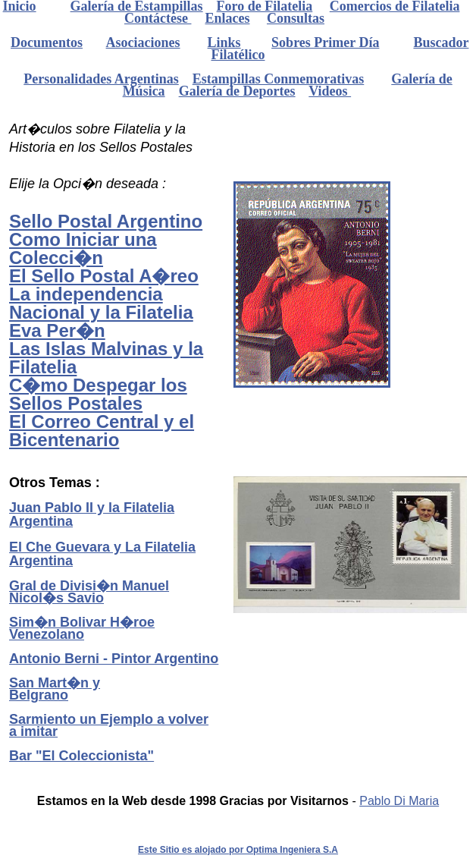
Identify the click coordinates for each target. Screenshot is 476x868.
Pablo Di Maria (399, 801)
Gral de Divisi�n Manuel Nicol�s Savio (89, 592)
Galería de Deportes (237, 91)
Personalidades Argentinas (101, 79)
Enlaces (227, 18)
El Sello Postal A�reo (104, 276)
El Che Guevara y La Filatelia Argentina (102, 554)
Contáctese (158, 18)
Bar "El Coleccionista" (81, 756)
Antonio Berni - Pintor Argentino (114, 659)
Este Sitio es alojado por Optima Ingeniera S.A (238, 850)
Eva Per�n (57, 330)
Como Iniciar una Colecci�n (83, 248)
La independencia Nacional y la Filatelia (101, 303)
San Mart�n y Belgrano (55, 689)
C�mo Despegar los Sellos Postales (98, 394)
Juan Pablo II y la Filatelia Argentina (92, 514)
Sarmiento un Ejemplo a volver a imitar (109, 725)
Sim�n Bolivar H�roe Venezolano (82, 628)
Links (224, 42)
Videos (330, 91)
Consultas (296, 18)
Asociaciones (143, 42)
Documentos (47, 42)
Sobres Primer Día (325, 42)
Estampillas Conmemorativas (279, 79)
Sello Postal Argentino (106, 221)
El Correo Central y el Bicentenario (102, 431)
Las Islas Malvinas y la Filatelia (106, 358)
